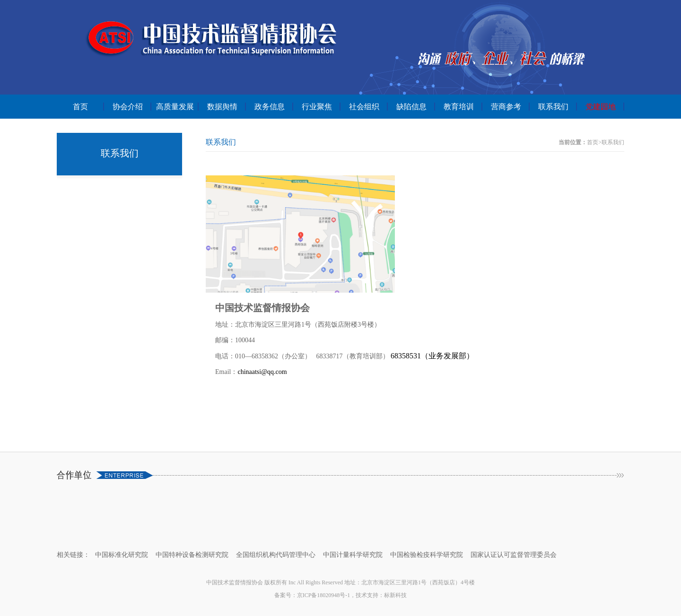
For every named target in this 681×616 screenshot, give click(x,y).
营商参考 (506, 107)
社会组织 (364, 107)
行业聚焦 (317, 107)
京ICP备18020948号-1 (324, 595)
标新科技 (395, 595)
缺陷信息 (411, 107)
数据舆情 (222, 107)
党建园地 (601, 107)
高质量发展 (175, 107)
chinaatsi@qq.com (262, 372)
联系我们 (553, 107)
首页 (80, 107)
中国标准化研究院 (122, 555)
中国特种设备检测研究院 (192, 555)
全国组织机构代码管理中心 (276, 555)
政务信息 (270, 107)
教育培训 (459, 107)
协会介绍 (128, 107)
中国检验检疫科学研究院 (427, 555)
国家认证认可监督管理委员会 (514, 555)
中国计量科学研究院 (353, 555)
